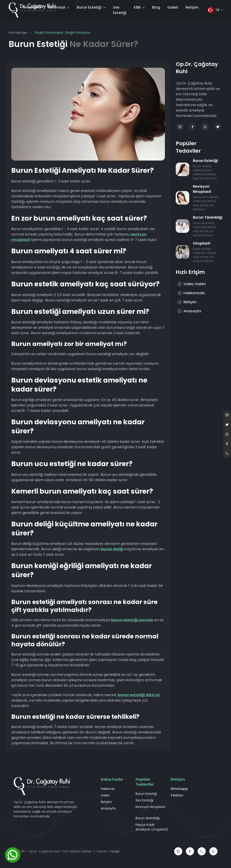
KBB (137, 7)
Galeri (173, 7)
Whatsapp (179, 789)
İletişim (192, 7)
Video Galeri (192, 284)
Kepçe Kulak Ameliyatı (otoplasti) (152, 827)
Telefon (177, 795)
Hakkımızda (191, 293)
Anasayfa (32, 7)
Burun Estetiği (89, 7)
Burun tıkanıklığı (148, 818)
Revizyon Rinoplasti (150, 807)
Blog (156, 7)
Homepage (18, 33)
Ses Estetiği (120, 10)
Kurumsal (57, 7)
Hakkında (108, 789)
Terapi (114, 851)
